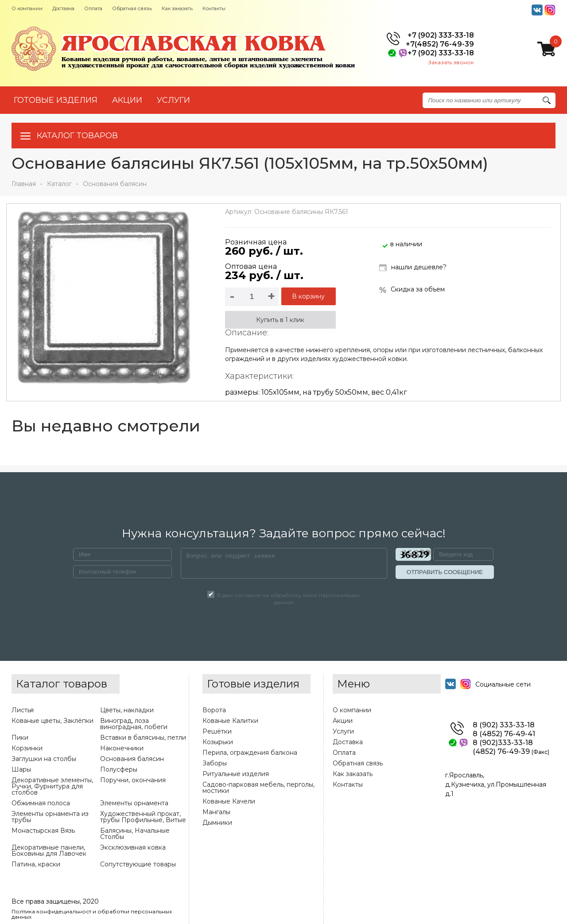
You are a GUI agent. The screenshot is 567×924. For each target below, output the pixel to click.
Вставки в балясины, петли (143, 738)
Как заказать (177, 8)
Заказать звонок (451, 62)
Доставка (63, 8)
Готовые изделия (56, 100)
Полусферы (119, 769)
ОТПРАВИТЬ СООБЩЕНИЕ (445, 572)
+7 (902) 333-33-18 (441, 35)
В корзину (308, 296)
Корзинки (27, 748)
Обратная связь (132, 8)
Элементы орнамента (134, 803)
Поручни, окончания (133, 780)
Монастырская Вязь (43, 831)
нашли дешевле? (413, 268)
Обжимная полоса (41, 803)
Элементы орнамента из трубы (50, 817)
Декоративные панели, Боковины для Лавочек (49, 850)
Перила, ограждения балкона (250, 753)
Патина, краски (36, 864)
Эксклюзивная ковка (133, 847)
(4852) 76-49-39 (511, 752)
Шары (21, 769)
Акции (343, 721)
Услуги (343, 731)
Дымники (217, 823)
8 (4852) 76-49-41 (504, 734)
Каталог (59, 184)
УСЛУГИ (173, 100)
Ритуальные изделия (236, 774)
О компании (27, 8)
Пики (20, 738)
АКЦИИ (127, 100)
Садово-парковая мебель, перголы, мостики (258, 788)
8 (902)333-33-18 (503, 743)
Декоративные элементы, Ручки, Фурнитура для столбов (52, 786)
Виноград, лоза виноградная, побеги (134, 724)
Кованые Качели (229, 801)
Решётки (217, 731)
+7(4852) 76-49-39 (440, 44)
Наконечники (122, 748)
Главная (24, 184)
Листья (23, 710)
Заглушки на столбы (44, 759)
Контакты (214, 8)
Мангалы (216, 812)
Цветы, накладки (127, 710)
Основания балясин (115, 184)
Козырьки (218, 742)
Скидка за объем (412, 289)
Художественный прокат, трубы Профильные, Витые (143, 817)
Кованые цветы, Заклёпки (52, 721)
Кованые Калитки (230, 721)
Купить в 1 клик (280, 320)
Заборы (215, 763)
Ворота (214, 710)
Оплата (93, 8)
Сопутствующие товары (138, 864)
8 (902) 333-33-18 (504, 725)
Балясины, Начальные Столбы (135, 834)
